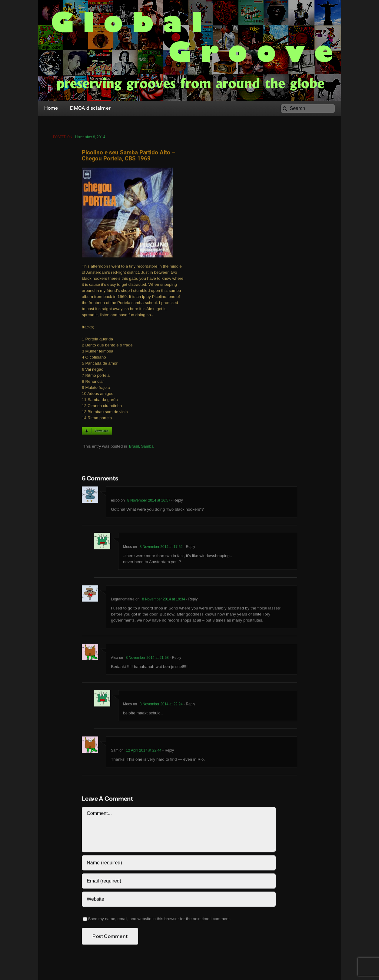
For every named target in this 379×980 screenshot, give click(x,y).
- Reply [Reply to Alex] (175, 659)
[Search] (308, 108)
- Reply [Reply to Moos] (189, 548)
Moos (127, 548)
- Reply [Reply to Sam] (168, 752)
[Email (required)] (179, 882)
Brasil (134, 447)
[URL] (179, 900)
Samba (147, 447)
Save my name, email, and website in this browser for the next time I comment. (159, 920)
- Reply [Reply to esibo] (176, 502)
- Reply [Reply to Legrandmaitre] (191, 600)
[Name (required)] (179, 864)
